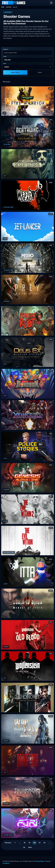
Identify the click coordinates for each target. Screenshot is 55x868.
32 (24, 847)
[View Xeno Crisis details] (27, 415)
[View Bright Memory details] (27, 729)
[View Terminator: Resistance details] (27, 792)
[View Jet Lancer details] (27, 227)
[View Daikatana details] (27, 760)
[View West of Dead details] (27, 195)
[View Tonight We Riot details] (27, 321)
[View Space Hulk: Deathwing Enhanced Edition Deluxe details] (27, 133)
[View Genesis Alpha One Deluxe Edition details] (27, 478)
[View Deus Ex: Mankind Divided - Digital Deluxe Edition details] (27, 352)
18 (25, 843)
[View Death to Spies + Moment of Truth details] (27, 603)
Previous (8, 843)
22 (44, 843)
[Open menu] (51, 3)
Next (30, 847)
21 (39, 843)
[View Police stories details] (27, 446)
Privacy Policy (40, 861)
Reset (40, 72)
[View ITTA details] (27, 572)
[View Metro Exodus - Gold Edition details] (27, 258)
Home (3, 7)
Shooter (9, 7)
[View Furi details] (27, 823)
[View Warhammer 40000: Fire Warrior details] (27, 101)
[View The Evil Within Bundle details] (27, 541)
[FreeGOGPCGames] (14, 3)
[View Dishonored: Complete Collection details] (27, 698)
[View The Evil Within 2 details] (27, 509)
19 (29, 843)
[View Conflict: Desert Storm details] (27, 164)
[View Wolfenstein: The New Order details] (27, 666)
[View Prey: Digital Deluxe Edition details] (27, 289)
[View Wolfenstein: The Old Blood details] (27, 635)
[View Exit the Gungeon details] (27, 384)
